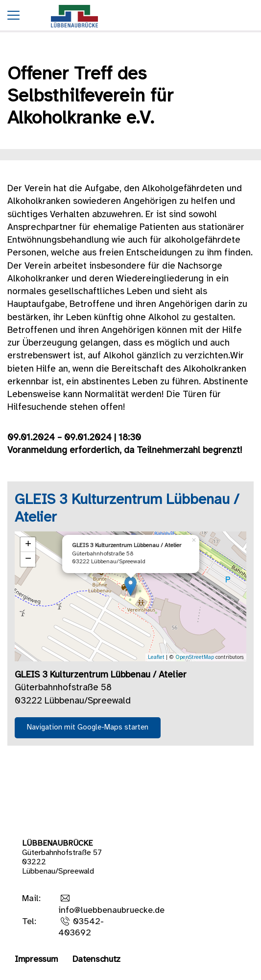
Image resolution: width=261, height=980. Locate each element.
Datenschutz (96, 960)
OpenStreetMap (195, 657)
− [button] (28, 559)
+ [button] (28, 545)
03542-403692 (81, 928)
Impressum (36, 960)
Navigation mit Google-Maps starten (88, 728)
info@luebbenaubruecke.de (111, 911)
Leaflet (156, 657)
